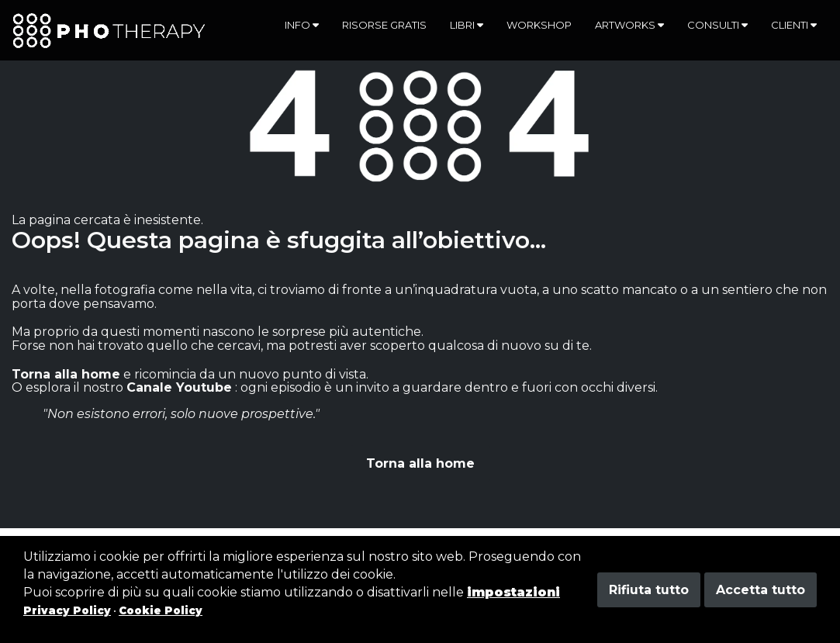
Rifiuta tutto (649, 590)
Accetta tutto (760, 590)
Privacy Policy (67, 610)
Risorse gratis (384, 25)
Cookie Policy (161, 610)
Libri (467, 25)
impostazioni (513, 592)
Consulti (717, 25)
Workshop (539, 25)
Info (302, 25)
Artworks (629, 25)
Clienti (794, 25)
